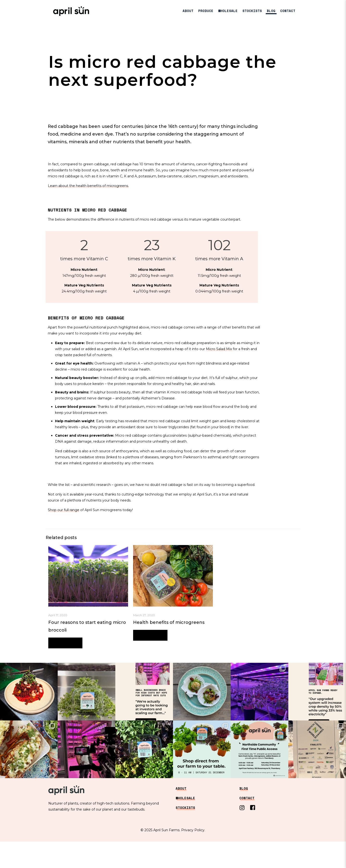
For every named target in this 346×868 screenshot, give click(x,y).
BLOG (244, 788)
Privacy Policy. (193, 830)
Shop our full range (64, 510)
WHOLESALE (185, 798)
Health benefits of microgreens (169, 622)
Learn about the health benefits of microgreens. (88, 186)
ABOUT (181, 788)
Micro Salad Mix (219, 349)
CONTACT (247, 798)
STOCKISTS (185, 808)
